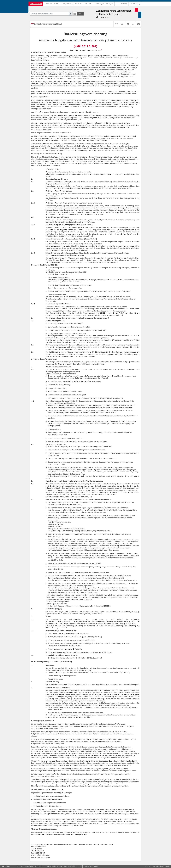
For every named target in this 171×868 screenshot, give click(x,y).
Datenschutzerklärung (54, 866)
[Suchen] (81, 14)
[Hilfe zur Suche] (70, 14)
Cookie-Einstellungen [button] (91, 866)
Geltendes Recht (36, 4)
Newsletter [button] (29, 866)
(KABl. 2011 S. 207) (85, 46)
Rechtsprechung (67, 4)
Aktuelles (133, 4)
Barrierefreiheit (70, 866)
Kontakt (20, 866)
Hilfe (80, 866)
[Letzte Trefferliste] (75, 14)
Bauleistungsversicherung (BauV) (46, 24)
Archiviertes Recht (51, 4)
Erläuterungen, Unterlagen (103, 4)
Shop (124, 4)
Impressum (39, 866)
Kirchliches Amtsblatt (83, 4)
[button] (140, 4)
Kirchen (6, 866)
